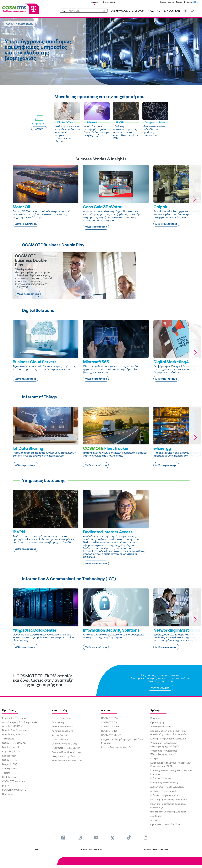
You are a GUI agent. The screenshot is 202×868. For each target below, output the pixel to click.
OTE (36, 849)
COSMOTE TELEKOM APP (66, 748)
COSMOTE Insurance (14, 781)
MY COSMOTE (172, 11)
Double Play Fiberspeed (15, 730)
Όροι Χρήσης (158, 722)
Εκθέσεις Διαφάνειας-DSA (165, 795)
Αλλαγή (39, 129)
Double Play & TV (11, 734)
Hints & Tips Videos (62, 727)
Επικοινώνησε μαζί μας (64, 744)
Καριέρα (155, 718)
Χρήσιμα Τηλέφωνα (62, 731)
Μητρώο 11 (157, 758)
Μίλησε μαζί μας (160, 688)
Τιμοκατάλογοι (60, 739)
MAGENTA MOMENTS (14, 790)
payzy (5, 785)
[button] (185, 11)
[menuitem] (63, 838)
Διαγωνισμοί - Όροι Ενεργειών (167, 787)
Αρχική (10, 24)
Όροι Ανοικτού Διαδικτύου (165, 824)
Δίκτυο (179, 2)
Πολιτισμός (9, 794)
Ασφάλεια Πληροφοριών (164, 791)
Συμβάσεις (156, 816)
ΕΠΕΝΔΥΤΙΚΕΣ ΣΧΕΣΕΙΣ (156, 849)
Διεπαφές (156, 820)
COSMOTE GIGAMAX (14, 743)
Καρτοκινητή (9, 756)
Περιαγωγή (58, 722)
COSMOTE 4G (109, 731)
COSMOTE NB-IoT (111, 735)
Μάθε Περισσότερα (26, 224)
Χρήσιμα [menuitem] (156, 710)
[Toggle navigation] (198, 11)
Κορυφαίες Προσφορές (15, 718)
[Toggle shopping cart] (194, 10)
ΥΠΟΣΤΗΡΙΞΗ (154, 11)
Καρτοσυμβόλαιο (12, 751)
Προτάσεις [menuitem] (9, 710)
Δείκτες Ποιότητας (161, 727)
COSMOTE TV (10, 760)
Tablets (6, 773)
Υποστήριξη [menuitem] (59, 710)
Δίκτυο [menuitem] (105, 710)
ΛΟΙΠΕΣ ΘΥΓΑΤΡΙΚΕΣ (91, 849)
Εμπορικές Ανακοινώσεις (164, 783)
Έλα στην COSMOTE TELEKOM (127, 11)
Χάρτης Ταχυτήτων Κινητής (116, 747)
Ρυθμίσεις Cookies (161, 778)
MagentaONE (10, 764)
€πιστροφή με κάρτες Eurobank (168, 812)
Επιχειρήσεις (109, 2)
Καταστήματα (167, 2)
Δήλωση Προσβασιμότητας (67, 752)
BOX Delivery (9, 777)
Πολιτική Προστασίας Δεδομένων (169, 800)
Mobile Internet (11, 747)
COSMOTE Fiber (110, 727)
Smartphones (10, 768)
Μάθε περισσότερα (28, 294)
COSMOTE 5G (109, 722)
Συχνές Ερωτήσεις (62, 718)
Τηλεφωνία (8, 739)
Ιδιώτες (94, 2)
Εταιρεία (188, 2)
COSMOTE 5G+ (110, 718)
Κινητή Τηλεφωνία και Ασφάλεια (168, 739)
